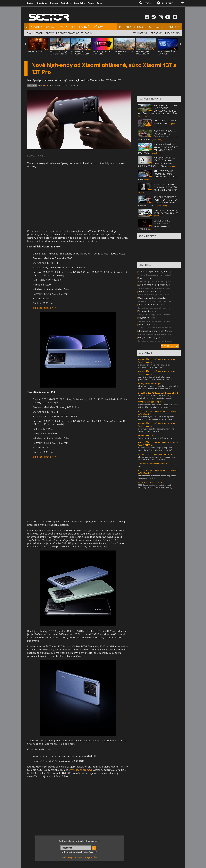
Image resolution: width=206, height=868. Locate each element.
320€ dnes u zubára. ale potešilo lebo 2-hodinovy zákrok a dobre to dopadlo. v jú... (156, 486)
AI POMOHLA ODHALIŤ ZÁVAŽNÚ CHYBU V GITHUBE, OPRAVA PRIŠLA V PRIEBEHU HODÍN (157, 162)
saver (46, 85)
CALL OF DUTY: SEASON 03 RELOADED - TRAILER (166, 212)
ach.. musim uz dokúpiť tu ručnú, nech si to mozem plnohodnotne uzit (156, 430)
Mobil (29, 85)
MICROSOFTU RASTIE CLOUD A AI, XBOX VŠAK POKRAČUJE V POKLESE (166, 187)
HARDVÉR (85, 27)
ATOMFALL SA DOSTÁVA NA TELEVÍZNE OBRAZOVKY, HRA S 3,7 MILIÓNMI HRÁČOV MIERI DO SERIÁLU (158, 109)
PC (121, 27)
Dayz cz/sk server (147, 278)
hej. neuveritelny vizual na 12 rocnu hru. (155, 438)
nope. (141, 466)
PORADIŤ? (170, 33)
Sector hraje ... (145, 324)
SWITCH (160, 27)
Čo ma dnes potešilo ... (149, 304)
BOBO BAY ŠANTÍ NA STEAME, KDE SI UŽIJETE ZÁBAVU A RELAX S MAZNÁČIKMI (158, 149)
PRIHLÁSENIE (168, 3)
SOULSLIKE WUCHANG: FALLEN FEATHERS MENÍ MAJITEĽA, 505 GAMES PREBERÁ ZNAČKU (158, 201)
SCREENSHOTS (146, 435)
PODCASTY (50, 33)
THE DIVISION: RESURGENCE (153, 463)
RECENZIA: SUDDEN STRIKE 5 (124, 53)
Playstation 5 (144, 318)
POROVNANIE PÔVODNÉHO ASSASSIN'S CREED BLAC (145, 55)
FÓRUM (99, 27)
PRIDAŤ (154, 33)
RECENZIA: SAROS (36, 51)
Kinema (54, 3)
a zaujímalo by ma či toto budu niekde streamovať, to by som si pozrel (154, 366)
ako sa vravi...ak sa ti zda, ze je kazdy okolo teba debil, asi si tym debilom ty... (157, 458)
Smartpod (42, 3)
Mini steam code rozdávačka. (152, 298)
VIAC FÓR (175, 346)
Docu (99, 3)
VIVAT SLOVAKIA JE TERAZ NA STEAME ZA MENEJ (58, 54)
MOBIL (173, 27)
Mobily (35, 85)
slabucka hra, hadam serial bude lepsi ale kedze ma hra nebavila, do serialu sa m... (156, 418)
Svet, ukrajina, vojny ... (148, 337)
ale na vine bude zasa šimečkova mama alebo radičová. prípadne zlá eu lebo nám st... (158, 387)
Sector (30, 3)
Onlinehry (66, 3)
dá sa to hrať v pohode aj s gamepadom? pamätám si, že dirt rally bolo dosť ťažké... (156, 449)
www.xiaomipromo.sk (81, 770)
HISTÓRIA (38, 33)
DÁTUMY (89, 33)
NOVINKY (36, 27)
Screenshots (144, 311)
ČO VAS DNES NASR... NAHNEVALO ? (156, 454)
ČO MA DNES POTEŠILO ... (151, 482)
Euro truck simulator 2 (149, 291)
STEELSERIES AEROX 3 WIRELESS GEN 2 (165, 122)
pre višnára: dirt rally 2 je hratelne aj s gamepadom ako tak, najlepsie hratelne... (156, 378)
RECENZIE (51, 27)
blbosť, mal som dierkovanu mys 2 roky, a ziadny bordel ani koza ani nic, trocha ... (156, 397)
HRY (73, 27)
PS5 (150, 27)
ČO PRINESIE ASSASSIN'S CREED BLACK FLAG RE (80, 54)
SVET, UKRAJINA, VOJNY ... (151, 383)
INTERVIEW (61, 33)
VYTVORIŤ (165, 346)
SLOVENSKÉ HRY (76, 33)
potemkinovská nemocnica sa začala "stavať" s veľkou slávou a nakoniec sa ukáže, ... (158, 406)
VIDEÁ (64, 27)
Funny (91, 3)
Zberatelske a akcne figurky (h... (153, 331)
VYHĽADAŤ (138, 33)
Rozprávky (79, 3)
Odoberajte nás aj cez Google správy (80, 857)
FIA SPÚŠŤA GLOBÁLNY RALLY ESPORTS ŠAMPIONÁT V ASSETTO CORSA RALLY (158, 135)
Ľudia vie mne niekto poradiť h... (153, 285)
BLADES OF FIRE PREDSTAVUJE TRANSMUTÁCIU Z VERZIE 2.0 (155, 225)
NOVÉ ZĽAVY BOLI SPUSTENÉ (101, 53)
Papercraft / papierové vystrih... (153, 271)
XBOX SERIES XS (135, 27)
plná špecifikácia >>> (45, 308)
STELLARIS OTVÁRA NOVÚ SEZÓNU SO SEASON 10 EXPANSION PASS (158, 175)
